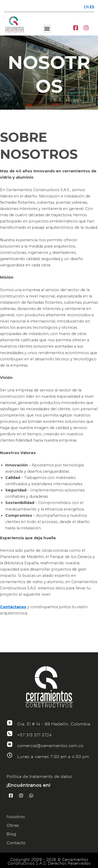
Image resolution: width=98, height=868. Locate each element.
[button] (47, 29)
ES (92, 7)
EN (86, 7)
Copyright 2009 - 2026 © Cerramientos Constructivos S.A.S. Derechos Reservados (49, 861)
